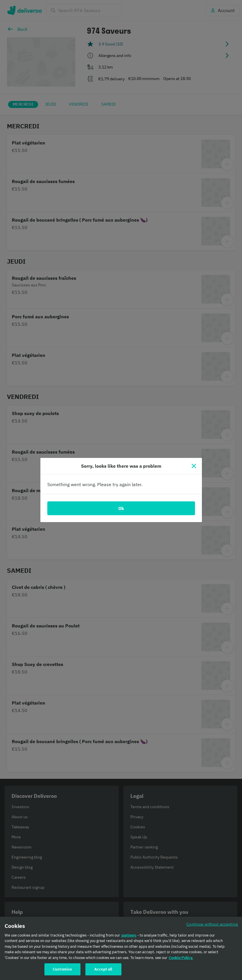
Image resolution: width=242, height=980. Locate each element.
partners (129, 935)
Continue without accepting (212, 924)
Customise (62, 969)
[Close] (194, 466)
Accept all (103, 969)
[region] (121, 948)
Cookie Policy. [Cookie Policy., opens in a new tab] (181, 958)
